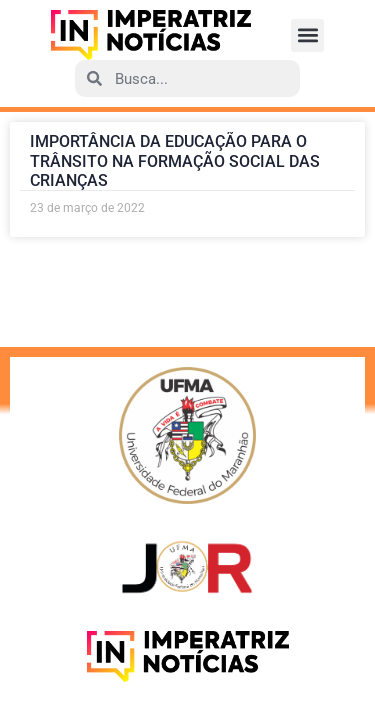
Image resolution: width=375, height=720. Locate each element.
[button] (307, 35)
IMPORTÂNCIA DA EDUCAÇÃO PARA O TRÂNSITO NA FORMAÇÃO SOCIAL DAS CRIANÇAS (175, 160)
